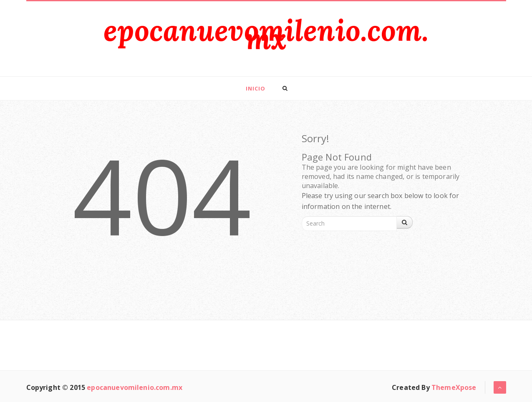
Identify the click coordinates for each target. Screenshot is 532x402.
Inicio (256, 88)
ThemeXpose (454, 387)
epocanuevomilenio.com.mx (266, 34)
